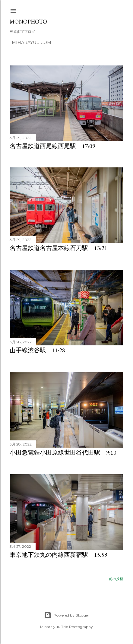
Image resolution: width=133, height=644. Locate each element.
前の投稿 (116, 579)
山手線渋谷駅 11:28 (37, 350)
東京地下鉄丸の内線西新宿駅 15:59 (59, 555)
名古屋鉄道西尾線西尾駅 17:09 (52, 146)
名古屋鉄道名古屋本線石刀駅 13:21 (59, 248)
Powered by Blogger (67, 615)
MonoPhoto (28, 22)
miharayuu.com (32, 43)
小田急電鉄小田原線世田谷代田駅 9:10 (63, 452)
